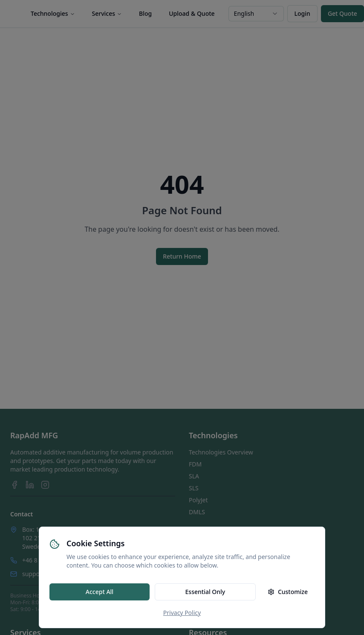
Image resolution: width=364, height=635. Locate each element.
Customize (288, 592)
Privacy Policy (182, 613)
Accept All (100, 592)
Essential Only (205, 592)
